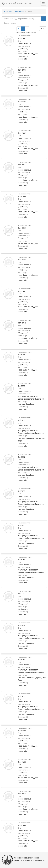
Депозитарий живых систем (17, 3)
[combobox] (24, 23)
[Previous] (19, 29)
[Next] (27, 29)
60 (43, 29)
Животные (8, 12)
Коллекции (20, 12)
